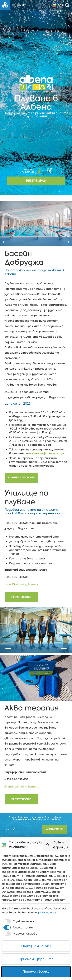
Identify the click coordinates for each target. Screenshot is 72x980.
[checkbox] (20, 921)
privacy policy (47, 912)
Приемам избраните (36, 959)
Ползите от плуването (21, 518)
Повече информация (57, 845)
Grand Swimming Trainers (21, 624)
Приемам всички (36, 972)
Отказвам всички (36, 946)
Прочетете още (21, 637)
